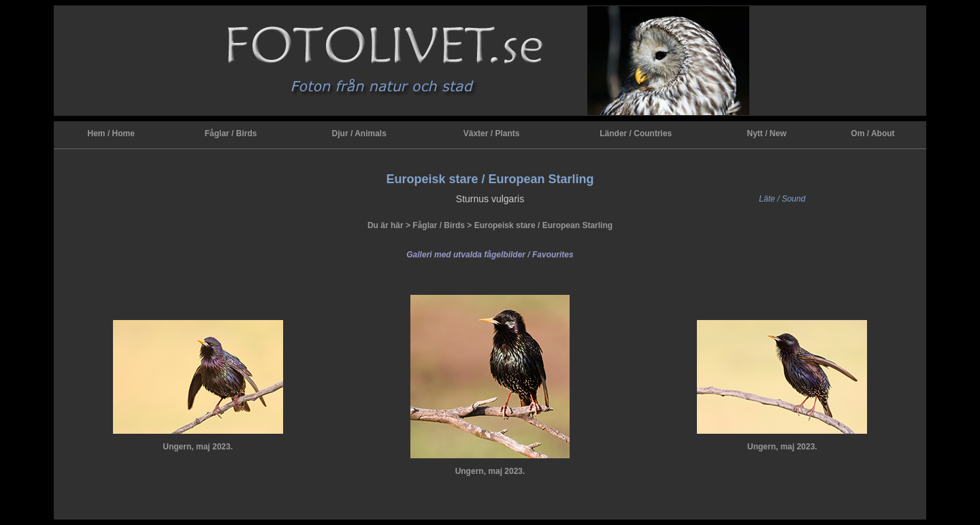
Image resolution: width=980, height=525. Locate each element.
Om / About (872, 133)
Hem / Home (111, 133)
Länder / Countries (636, 133)
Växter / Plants (492, 133)
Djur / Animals (359, 133)
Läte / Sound (782, 199)
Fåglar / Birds (231, 133)
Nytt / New (766, 133)
